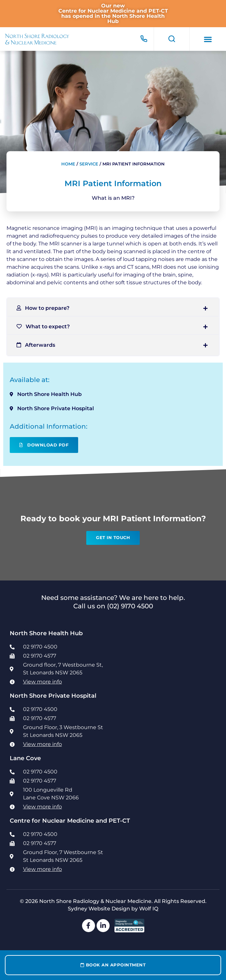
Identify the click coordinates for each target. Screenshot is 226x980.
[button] (208, 39)
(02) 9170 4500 (130, 606)
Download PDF (44, 445)
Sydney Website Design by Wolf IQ (113, 909)
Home (68, 164)
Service (89, 164)
